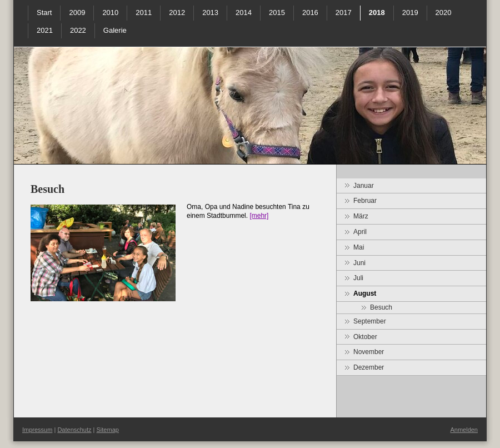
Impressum (37, 430)
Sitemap (108, 430)
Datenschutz (74, 430)
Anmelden (464, 430)
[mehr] (259, 216)
